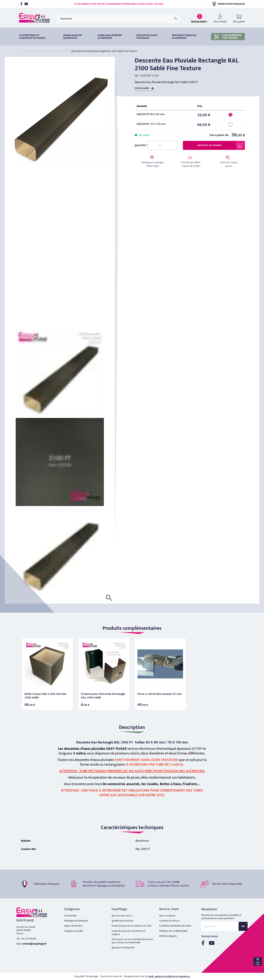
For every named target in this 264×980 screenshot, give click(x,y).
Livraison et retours (169, 921)
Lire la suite (142, 88)
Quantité (140, 145)
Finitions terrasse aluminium (184, 37)
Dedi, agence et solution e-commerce (169, 976)
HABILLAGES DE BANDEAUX (73, 37)
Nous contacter (167, 916)
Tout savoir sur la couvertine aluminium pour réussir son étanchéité (132, 941)
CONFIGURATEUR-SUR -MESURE (228, 36)
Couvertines (70, 916)
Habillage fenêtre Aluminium (110, 37)
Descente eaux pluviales (56, 51)
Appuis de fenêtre (73, 926)
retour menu (258, 963)
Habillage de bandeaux (76, 921)
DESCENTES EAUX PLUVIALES (147, 37)
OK (243, 926)
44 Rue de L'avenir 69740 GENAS (26, 929)
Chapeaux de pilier (74, 931)
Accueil (23, 51)
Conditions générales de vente (175, 926)
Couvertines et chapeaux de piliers (32, 37)
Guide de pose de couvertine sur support (129, 933)
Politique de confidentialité (173, 931)
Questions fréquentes (123, 947)
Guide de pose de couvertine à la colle (131, 926)
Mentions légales (168, 936)
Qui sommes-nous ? (122, 916)
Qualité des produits (122, 921)
